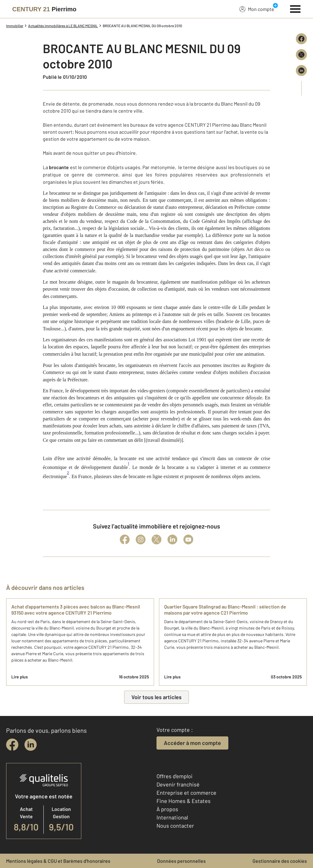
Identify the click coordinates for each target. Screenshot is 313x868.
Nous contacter (175, 826)
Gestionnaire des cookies (280, 861)
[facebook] (12, 745)
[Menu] (295, 8)
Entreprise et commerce (186, 793)
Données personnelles (181, 861)
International (172, 817)
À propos (167, 809)
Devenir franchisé (178, 784)
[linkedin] (31, 745)
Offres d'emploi (175, 776)
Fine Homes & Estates (184, 801)
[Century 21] (44, 9)
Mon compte (257, 9)
